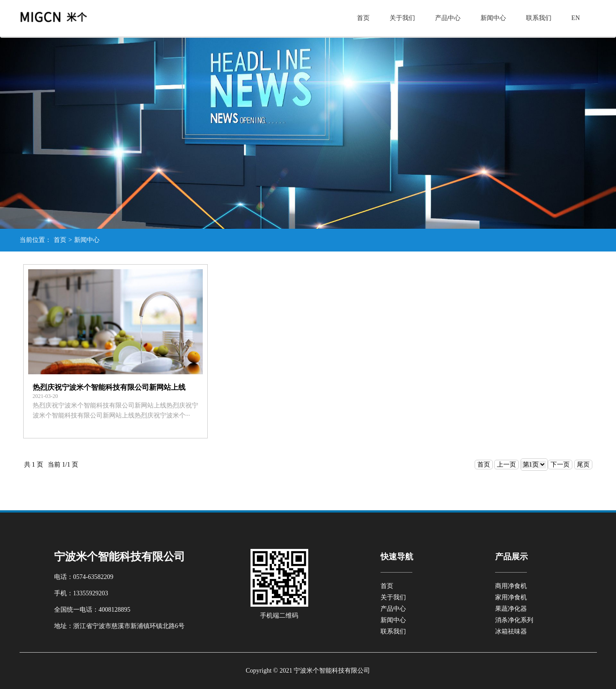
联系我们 (539, 18)
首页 (363, 18)
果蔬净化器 (511, 609)
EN (576, 18)
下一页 (560, 465)
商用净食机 (511, 586)
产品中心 (448, 18)
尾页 (583, 465)
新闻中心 (493, 18)
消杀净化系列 (514, 620)
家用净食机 (511, 597)
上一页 (506, 465)
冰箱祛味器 (511, 631)
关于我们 (402, 18)
